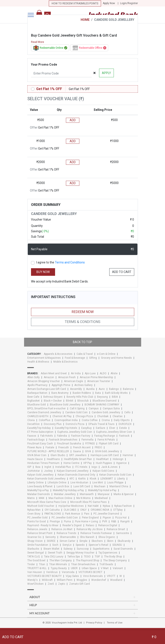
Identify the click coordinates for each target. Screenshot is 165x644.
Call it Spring (77, 408)
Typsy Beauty (59, 568)
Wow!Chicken (35, 584)
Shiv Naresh (87, 537)
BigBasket (33, 401)
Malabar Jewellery (65, 494)
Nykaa (106, 506)
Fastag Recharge (105, 436)
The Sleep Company (115, 560)
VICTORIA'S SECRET (90, 572)
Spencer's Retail (98, 545)
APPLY (106, 73)
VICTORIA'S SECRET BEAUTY (44, 576)
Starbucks (33, 549)
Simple (83, 541)
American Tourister (99, 381)
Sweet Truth (55, 553)
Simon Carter (67, 541)
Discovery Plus (53, 424)
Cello (127, 412)
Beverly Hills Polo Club (80, 397)
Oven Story (34, 514)
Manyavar (104, 494)
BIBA (115, 397)
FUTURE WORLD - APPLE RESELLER (48, 451)
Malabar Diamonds (39, 494)
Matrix (31, 498)
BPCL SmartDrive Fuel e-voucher (47, 408)
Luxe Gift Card (82, 486)
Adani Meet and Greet (54, 373)
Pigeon (107, 518)
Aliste (114, 373)
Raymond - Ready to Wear (43, 525)
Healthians (53, 459)
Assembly (76, 389)
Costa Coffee (90, 420)
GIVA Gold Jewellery (107, 451)
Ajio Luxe (90, 373)
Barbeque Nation (37, 393)
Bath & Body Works (116, 393)
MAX (42, 498)
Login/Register (129, 3)
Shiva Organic (107, 537)
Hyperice (121, 463)
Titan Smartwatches (83, 564)
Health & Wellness (38, 362)
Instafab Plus (63, 467)
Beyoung (102, 397)
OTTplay (118, 510)
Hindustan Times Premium (43, 463)
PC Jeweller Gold (37, 518)
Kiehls (82, 479)
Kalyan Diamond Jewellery (73, 471)
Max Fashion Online (60, 498)
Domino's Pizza (75, 424)
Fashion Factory (81, 436)
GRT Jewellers (78, 455)
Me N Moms (83, 498)
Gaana (77, 451)
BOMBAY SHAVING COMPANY (102, 405)
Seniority (51, 537)
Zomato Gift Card (79, 584)
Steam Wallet (51, 549)
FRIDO (98, 447)
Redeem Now (83, 312)
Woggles (82, 580)
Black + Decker (53, 401)
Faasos (32, 436)
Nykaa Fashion (123, 506)
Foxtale (50, 447)
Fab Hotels (47, 436)
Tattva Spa (74, 557)
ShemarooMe (68, 537)
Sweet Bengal (36, 553)
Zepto (62, 584)
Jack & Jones (109, 467)
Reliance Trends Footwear (96, 533)
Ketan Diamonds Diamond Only (76, 475)
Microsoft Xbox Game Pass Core (47, 502)
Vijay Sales (72, 576)
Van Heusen (35, 572)
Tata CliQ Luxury (54, 557)
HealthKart (102, 459)
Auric (102, 389)
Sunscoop (83, 549)
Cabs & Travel (85, 354)
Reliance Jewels (37, 529)
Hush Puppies (104, 463)
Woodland (116, 580)
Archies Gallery (83, 385)
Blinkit (70, 401)
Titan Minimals (58, 564)
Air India (76, 373)
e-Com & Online (106, 354)
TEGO (87, 557)
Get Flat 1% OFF (49, 89)
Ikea (38, 467)
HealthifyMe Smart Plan (78, 459)
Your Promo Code (44, 65)
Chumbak (103, 416)
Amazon (49, 377)
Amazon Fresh (67, 377)
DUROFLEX (125, 424)
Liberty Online (35, 483)
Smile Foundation (38, 545)
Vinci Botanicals (93, 576)
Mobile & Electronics (65, 362)
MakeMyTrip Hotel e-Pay (102, 490)
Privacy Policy (94, 623)
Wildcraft (47, 580)
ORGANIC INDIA (100, 510)
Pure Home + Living (87, 521)
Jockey (48, 471)
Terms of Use (115, 623)
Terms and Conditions (70, 262)
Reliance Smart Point (40, 533)
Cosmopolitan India (66, 420)
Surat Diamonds (123, 549)
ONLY (83, 510)
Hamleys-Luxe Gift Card (105, 455)
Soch (55, 545)
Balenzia (128, 389)
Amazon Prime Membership (96, 377)
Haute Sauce (35, 459)
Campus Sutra (111, 408)
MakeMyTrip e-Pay (38, 490)
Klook (93, 479)
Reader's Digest (72, 525)
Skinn (110, 541)
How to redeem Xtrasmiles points (75, 3)
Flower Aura (34, 447)
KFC (72, 479)
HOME (85, 20)
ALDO (103, 373)
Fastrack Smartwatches (63, 440)
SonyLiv (67, 545)
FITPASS (90, 444)
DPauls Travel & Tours (101, 424)
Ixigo (94, 467)
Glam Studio (58, 455)
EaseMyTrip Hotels (66, 428)
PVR (105, 521)
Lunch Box (63, 486)
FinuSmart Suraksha (69, 444)
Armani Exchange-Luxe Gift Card (47, 389)
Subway (68, 549)
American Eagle (74, 381)
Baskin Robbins (82, 393)
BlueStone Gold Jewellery (65, 405)
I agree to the (60, 262)
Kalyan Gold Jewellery (40, 475)
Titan (42, 564)
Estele (123, 428)
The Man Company (61, 560)
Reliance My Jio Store (90, 529)
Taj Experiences (108, 553)
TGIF (97, 557)
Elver (112, 428)
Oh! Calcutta (52, 510)
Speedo (80, 545)
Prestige (55, 521)
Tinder (31, 564)
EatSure (100, 428)
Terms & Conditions (83, 322)
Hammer (128, 455)
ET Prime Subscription (40, 432)
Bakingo (114, 389)
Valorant (118, 568)
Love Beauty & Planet (40, 486)
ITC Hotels (81, 467)
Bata (98, 393)
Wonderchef (99, 580)
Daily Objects (122, 420)
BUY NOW (43, 272)
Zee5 (51, 584)
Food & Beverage (75, 358)
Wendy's (33, 580)
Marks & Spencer (124, 494)
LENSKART (107, 479)
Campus (94, 408)
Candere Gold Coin (76, 412)
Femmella (87, 440)
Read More (38, 42)
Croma (106, 420)
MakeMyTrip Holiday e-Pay (68, 490)
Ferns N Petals (106, 440)
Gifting (93, 358)
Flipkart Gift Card (109, 444)
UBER (74, 568)
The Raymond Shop (87, 560)
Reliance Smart (116, 529)
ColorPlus (45, 420)
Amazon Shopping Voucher (44, 381)
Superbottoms (101, 549)
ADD (73, 120)
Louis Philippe (115, 483)
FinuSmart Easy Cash (40, 444)
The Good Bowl (36, 560)
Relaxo (90, 525)
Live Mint (98, 483)
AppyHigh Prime (61, 385)
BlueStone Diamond (105, 401)
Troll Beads (106, 564)
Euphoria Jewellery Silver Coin (114, 432)
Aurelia (90, 389)
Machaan (100, 486)
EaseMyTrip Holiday (39, 428)
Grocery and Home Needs (116, 358)
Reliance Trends (66, 533)
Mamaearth (87, 494)
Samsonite (123, 533)
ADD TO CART (122, 272)
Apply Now (109, 3)
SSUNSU (117, 545)
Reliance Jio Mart (62, 529)
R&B (114, 521)
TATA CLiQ (34, 557)
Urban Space (89, 568)
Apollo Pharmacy (37, 385)
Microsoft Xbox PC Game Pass (88, 502)
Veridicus (52, 572)
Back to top (82, 342)
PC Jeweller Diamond (106, 514)
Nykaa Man (34, 510)
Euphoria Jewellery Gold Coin (75, 432)
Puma (67, 521)
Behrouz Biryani (53, 397)
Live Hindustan (79, 483)
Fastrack (124, 436)
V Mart (105, 568)
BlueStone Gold (37, 405)
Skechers (97, 541)
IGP (29, 467)
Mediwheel (101, 498)
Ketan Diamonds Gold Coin (115, 475)
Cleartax (118, 416)
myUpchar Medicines (71, 506)
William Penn (65, 580)
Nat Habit (93, 506)
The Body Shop (113, 557)
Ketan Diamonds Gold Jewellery (46, 479)
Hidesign (118, 459)
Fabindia (62, 436)
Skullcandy (124, 541)
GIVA (88, 451)
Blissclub (83, 401)
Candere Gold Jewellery (106, 412)
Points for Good (37, 521)
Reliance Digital (108, 525)
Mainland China (119, 486)
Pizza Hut (121, 518)
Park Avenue (73, 514)
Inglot (48, 467)
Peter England (90, 518)
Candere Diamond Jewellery (44, 412)
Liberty (121, 479)
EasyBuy (87, 428)
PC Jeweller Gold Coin (65, 518)
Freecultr (64, 447)
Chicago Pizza (84, 416)
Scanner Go (34, 537)
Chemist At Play (62, 416)
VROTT (111, 576)
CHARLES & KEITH (38, 416)
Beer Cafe (33, 397)
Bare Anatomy (60, 393)
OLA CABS (70, 510)
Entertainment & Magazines (44, 358)
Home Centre (71, 463)
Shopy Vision (35, 541)
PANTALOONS (53, 514)
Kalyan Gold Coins (103, 471)
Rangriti (125, 521)
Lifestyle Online (57, 483)
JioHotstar (34, 471)
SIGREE (51, 541)
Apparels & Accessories (58, 354)
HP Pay (88, 463)
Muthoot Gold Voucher (41, 506)
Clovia (31, 420)
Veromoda (68, 572)
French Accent (82, 447)
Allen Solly (33, 377)
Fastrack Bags (36, 440)
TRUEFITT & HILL (37, 568)
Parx (87, 514)
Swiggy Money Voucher (80, 553)
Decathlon (33, 424)
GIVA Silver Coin (37, 455)
